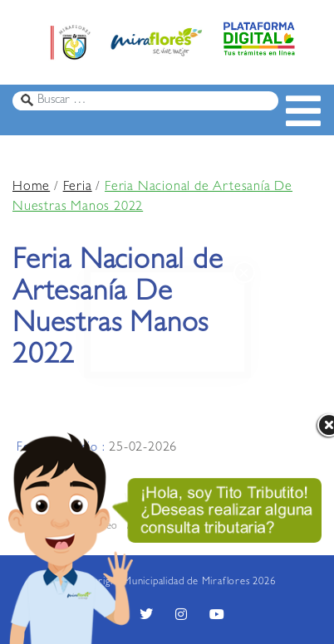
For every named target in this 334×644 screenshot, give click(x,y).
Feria (78, 188)
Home (31, 188)
